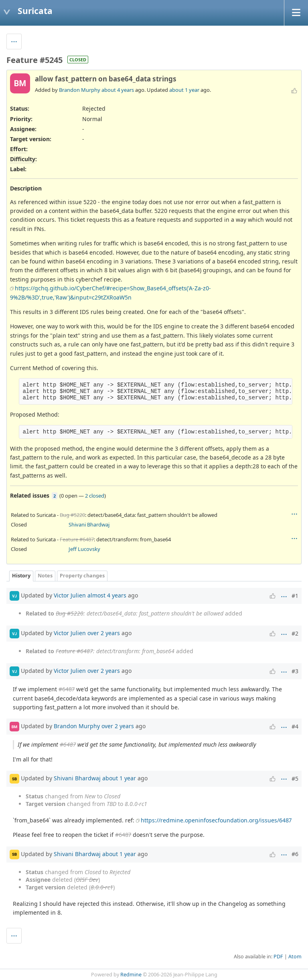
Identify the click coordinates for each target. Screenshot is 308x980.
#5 (295, 779)
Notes (45, 576)
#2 (295, 633)
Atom (295, 957)
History (21, 576)
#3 (295, 671)
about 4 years (118, 90)
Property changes (82, 576)
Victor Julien (70, 595)
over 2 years (104, 633)
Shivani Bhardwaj (89, 524)
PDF (278, 957)
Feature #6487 (77, 539)
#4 (295, 726)
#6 (295, 854)
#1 (295, 596)
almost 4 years (107, 595)
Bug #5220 (72, 515)
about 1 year (184, 90)
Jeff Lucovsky (84, 549)
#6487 (67, 689)
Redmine (131, 975)
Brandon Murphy (80, 90)
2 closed (95, 496)
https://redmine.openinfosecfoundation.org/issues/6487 (216, 820)
